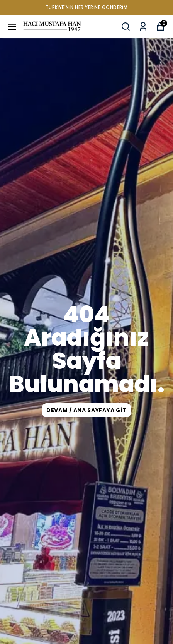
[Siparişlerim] (143, 27)
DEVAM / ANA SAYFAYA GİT (86, 410)
